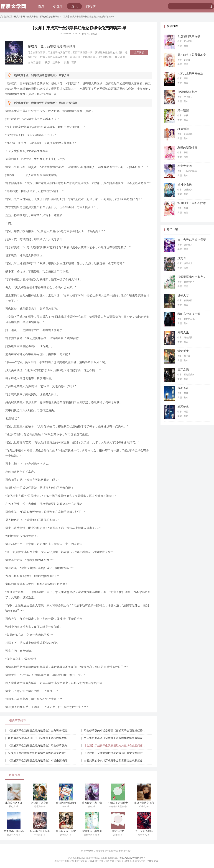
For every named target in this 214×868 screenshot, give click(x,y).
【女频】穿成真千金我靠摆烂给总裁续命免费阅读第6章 (117, 746)
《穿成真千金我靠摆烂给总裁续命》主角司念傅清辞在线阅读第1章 (48, 731)
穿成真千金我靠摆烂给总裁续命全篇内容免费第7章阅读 (41, 753)
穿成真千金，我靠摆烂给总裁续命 (43, 17)
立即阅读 (139, 52)
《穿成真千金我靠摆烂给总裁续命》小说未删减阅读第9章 (42, 761)
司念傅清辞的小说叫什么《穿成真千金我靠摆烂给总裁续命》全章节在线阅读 (53, 738)
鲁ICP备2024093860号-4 (132, 858)
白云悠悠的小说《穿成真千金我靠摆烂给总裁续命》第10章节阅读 (123, 761)
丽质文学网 (19, 17)
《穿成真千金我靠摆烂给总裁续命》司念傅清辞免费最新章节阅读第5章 (50, 746)
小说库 (58, 6)
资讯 (74, 6)
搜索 (210, 6)
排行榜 (91, 6)
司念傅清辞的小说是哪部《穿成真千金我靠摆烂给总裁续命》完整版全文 (127, 731)
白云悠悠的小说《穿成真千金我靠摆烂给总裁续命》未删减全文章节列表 (127, 738)
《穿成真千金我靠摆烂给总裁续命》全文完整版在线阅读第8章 (121, 753)
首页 (41, 6)
